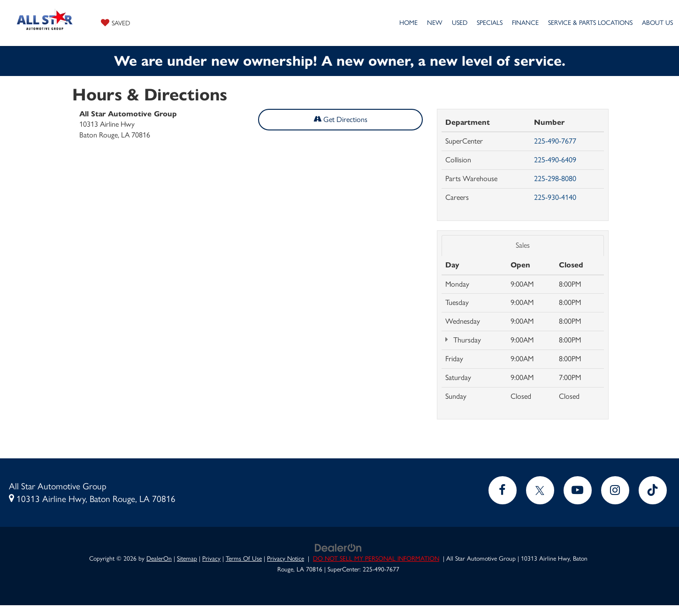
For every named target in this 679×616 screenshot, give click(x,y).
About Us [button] (657, 23)
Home (408, 23)
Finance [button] (525, 23)
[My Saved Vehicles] (115, 23)
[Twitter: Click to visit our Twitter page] (540, 490)
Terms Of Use (244, 558)
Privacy (211, 558)
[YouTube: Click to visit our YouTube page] (578, 490)
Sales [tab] (523, 245)
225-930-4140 (555, 197)
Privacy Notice (286, 558)
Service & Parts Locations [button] (590, 23)
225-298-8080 (555, 179)
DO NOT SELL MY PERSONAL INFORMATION (376, 558)
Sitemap (187, 558)
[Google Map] (251, 280)
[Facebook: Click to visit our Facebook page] (503, 490)
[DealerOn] (338, 547)
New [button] (435, 23)
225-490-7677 (555, 141)
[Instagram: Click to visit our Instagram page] (615, 490)
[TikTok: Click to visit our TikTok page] (653, 490)
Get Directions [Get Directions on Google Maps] (340, 119)
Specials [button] (490, 23)
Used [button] (460, 23)
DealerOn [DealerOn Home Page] (159, 558)
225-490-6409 (555, 160)
